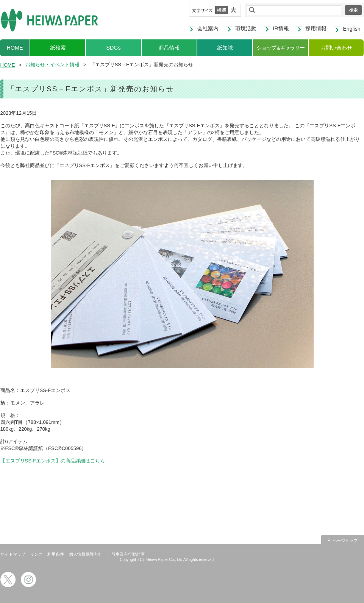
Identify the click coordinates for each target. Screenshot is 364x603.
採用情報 (316, 28)
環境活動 (246, 28)
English (352, 29)
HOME (15, 48)
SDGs (113, 48)
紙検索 (58, 48)
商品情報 (169, 48)
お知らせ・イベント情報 (52, 65)
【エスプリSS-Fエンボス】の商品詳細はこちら (53, 461)
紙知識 (225, 48)
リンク (36, 554)
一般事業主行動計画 (126, 554)
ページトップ (345, 541)
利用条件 (56, 554)
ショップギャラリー (280, 48)
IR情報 (281, 28)
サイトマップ (13, 554)
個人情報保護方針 (86, 554)
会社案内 (208, 28)
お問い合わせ (336, 48)
